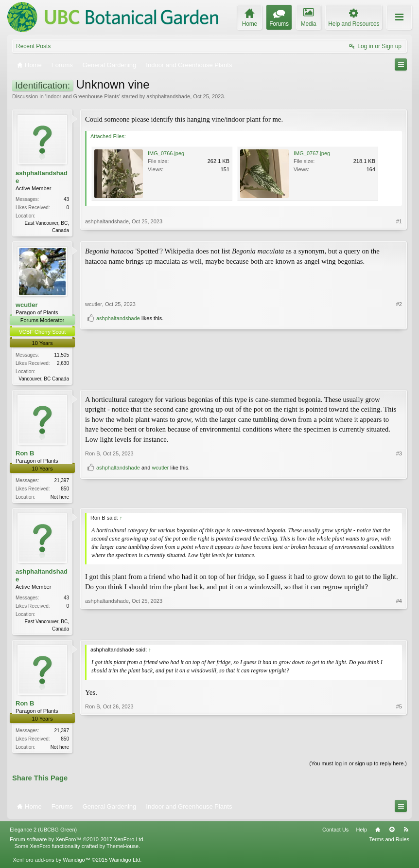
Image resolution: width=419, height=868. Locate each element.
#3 (399, 481)
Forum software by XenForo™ (77, 844)
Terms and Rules (389, 844)
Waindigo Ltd (124, 865)
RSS (406, 834)
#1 (399, 229)
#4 (399, 631)
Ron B (25, 455)
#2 (399, 362)
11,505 (61, 356)
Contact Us (335, 834)
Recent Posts (33, 46)
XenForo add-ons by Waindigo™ (51, 865)
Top (392, 834)
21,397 (61, 482)
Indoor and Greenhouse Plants (83, 96)
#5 (399, 750)
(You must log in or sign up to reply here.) (358, 768)
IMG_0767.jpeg (312, 153)
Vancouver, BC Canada (44, 380)
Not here (60, 499)
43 (66, 199)
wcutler (27, 306)
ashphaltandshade (168, 96)
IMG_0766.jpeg (166, 153)
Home (378, 834)
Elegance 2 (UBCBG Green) (43, 834)
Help (361, 834)
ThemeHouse (122, 850)
